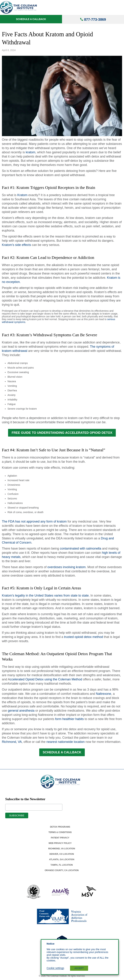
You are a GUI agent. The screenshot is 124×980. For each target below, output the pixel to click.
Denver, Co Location (62, 854)
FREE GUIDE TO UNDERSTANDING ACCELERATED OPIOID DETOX (62, 433)
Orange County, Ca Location (62, 870)
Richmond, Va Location (62, 849)
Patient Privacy (60, 838)
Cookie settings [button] (55, 968)
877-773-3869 (95, 19)
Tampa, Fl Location (62, 865)
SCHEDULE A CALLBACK (62, 752)
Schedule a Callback (31, 19)
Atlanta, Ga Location (62, 859)
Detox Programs (60, 827)
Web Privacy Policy (60, 843)
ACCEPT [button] (79, 968)
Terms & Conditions (60, 832)
